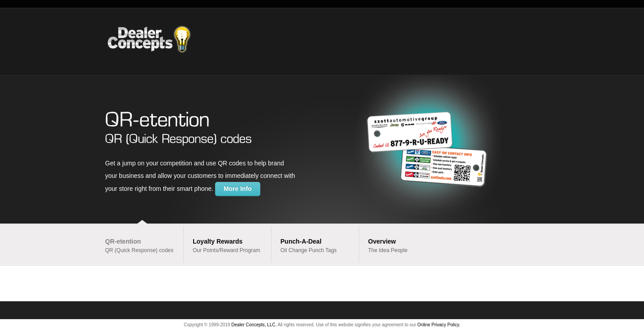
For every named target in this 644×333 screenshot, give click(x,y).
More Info (238, 189)
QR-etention (123, 241)
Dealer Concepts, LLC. (254, 325)
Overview (382, 241)
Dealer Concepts (162, 41)
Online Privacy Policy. (439, 325)
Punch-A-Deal (301, 241)
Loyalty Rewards (218, 241)
